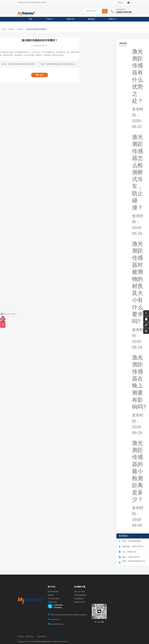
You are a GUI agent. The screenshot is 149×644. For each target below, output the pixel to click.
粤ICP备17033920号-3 (61, 642)
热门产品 (51, 587)
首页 (30, 19)
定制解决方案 (52, 602)
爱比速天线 (29, 637)
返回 (40, 75)
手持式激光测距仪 (54, 599)
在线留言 (121, 3)
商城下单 (71, 19)
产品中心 (50, 19)
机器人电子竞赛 (79, 592)
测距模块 (51, 595)
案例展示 (91, 19)
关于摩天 (32, 24)
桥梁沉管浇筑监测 (80, 595)
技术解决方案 (80, 587)
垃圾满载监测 (79, 599)
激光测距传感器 (53, 592)
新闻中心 (112, 19)
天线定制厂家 (41, 637)
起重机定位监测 (79, 602)
